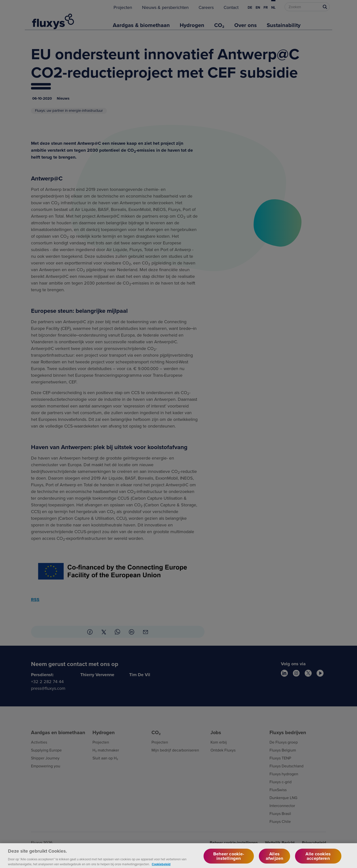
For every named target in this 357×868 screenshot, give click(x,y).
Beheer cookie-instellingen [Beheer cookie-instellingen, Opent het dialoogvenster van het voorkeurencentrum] (229, 859)
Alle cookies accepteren (318, 859)
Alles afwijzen (274, 859)
